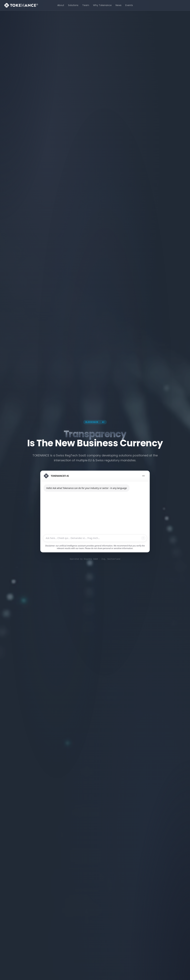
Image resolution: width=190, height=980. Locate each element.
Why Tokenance (102, 5)
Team (86, 5)
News (119, 5)
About (61, 5)
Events (129, 5)
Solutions (73, 5)
